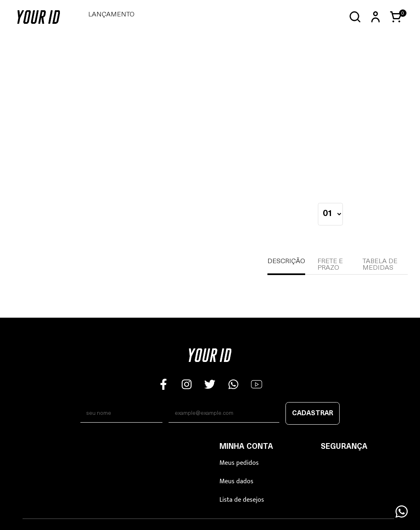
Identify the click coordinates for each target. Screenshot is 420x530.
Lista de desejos (242, 500)
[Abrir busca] (355, 17)
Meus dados (236, 481)
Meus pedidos (239, 463)
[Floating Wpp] (402, 512)
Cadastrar (313, 414)
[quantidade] (330, 214)
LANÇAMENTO (111, 15)
